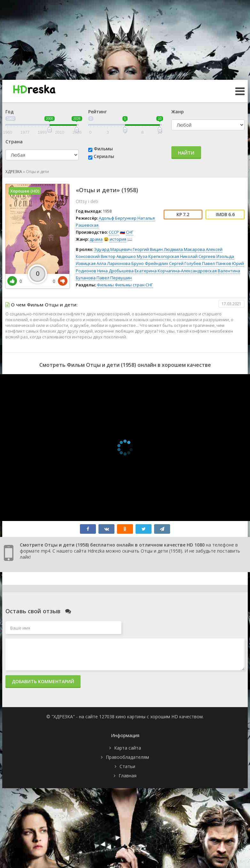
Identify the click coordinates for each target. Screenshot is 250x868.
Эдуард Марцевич (113, 249)
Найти (186, 153)
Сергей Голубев (185, 263)
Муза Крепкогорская (158, 256)
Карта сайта (128, 748)
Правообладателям (127, 757)
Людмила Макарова (184, 249)
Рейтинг (98, 112)
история (118, 239)
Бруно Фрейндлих (150, 263)
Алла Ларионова (113, 263)
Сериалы (104, 156)
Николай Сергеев (198, 256)
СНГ (130, 232)
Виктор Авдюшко (118, 256)
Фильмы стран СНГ (134, 285)
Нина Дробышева (115, 271)
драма (96, 239)
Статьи (127, 766)
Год (10, 112)
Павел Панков (217, 263)
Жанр (178, 112)
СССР (114, 232)
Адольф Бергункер (118, 218)
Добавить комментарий (43, 681)
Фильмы (103, 149)
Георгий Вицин (148, 249)
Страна (14, 142)
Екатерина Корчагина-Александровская (176, 271)
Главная (128, 776)
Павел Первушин (114, 278)
